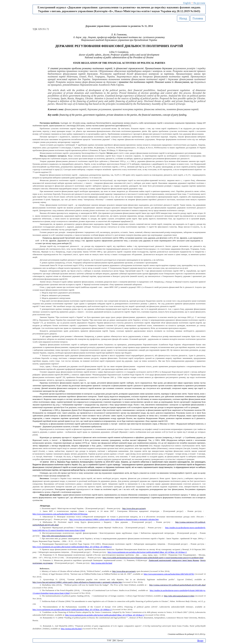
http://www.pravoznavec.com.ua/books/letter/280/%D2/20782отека (60, 514)
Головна (198, 18)
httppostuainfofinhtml (102, 563)
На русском (199, 3)
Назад (183, 18)
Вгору (200, 641)
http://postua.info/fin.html (71, 629)
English (187, 3)
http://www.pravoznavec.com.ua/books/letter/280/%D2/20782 (169, 574)
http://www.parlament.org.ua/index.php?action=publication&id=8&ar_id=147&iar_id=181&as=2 (147, 552)
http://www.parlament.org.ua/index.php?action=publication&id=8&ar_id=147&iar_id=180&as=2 (72, 547)
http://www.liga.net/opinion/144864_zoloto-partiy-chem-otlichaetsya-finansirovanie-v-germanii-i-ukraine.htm (114, 519)
